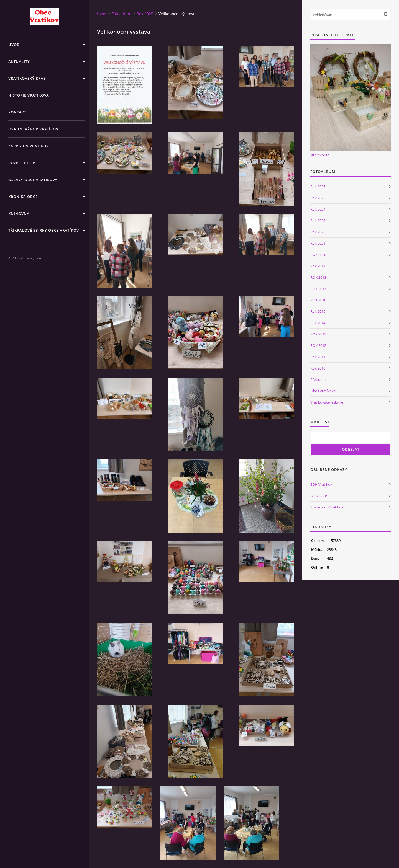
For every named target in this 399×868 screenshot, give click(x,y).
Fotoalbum (122, 14)
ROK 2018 (318, 277)
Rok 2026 (318, 187)
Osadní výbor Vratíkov (33, 129)
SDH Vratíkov (321, 484)
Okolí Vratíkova (323, 391)
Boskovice (319, 496)
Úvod (14, 45)
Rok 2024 (318, 209)
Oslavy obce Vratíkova (33, 180)
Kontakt (17, 112)
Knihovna (19, 213)
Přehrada (318, 379)
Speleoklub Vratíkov (327, 507)
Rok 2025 (145, 14)
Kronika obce (23, 197)
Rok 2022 (318, 232)
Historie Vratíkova (29, 95)
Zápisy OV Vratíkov (29, 146)
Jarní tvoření (320, 155)
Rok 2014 (318, 323)
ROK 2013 (318, 334)
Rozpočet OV (22, 163)
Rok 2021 (318, 243)
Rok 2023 (318, 221)
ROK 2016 (318, 300)
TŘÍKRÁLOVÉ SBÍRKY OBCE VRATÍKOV (44, 230)
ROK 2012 (318, 345)
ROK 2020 (318, 255)
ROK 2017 (318, 289)
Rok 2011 (318, 357)
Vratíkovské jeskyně (327, 402)
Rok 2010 (318, 368)
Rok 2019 (318, 266)
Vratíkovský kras (27, 78)
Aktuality (19, 61)
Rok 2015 (318, 311)
